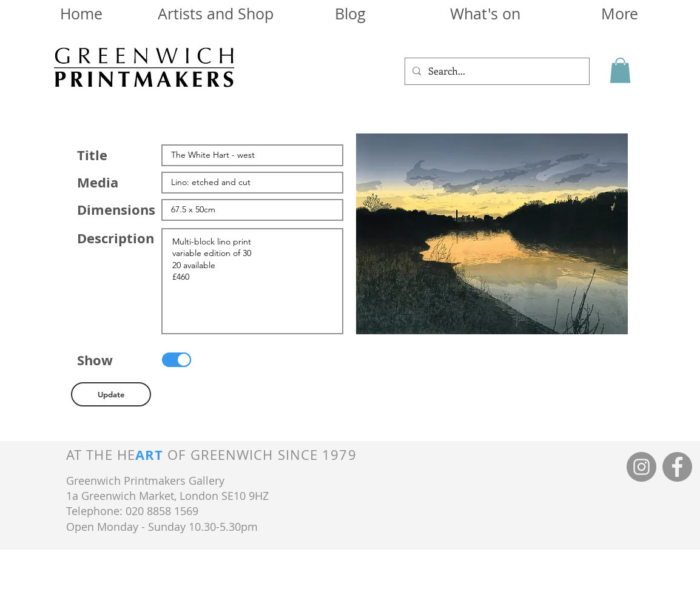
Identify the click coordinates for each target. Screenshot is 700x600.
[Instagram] (641, 467)
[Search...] (496, 71)
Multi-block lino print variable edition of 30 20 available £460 (252, 281)
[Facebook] (677, 467)
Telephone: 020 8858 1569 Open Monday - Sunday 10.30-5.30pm (162, 518)
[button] (620, 70)
